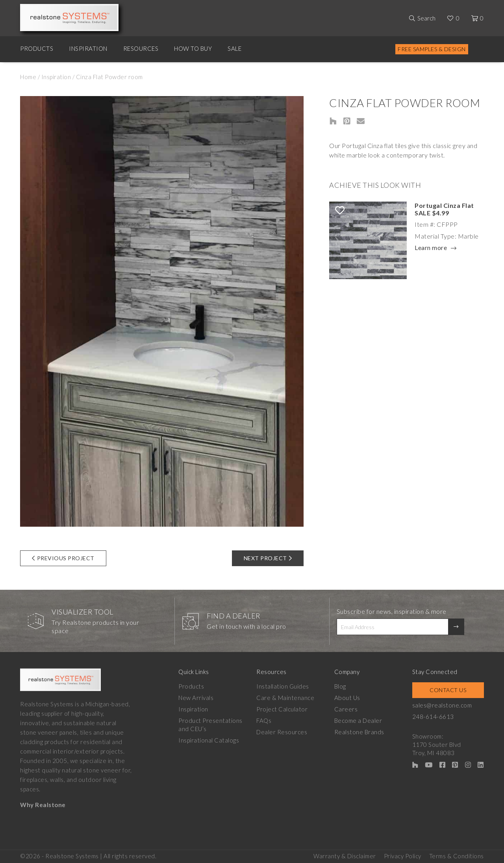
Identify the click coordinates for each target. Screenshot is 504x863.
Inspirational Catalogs (209, 740)
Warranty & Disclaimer (345, 856)
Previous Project (63, 558)
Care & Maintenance (286, 698)
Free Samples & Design (432, 49)
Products (37, 48)
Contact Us (449, 690)
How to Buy (193, 48)
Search (426, 18)
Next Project (268, 558)
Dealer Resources (282, 732)
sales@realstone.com (443, 705)
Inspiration (88, 48)
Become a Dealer (359, 720)
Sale (234, 48)
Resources (141, 48)
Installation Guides (283, 686)
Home (28, 77)
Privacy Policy (403, 856)
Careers (347, 709)
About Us (348, 698)
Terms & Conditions (457, 856)
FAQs (264, 720)
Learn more (431, 248)
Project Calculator (282, 709)
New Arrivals (196, 698)
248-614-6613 (434, 717)
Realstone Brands (360, 732)
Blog (341, 686)
